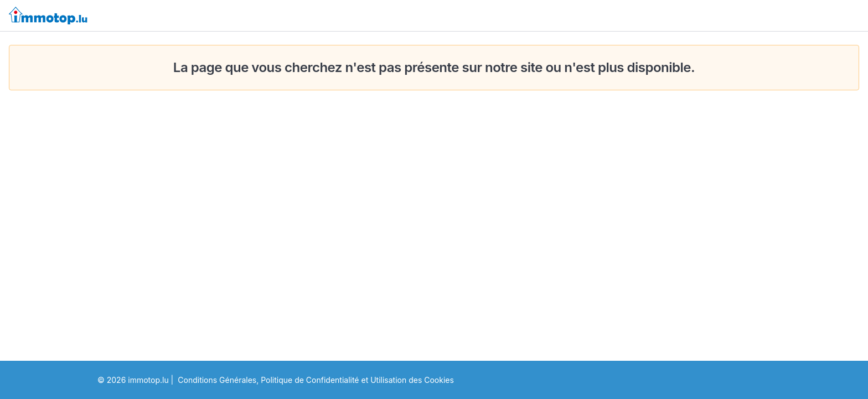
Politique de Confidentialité (310, 380)
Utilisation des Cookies (412, 380)
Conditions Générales (217, 380)
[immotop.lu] (48, 16)
